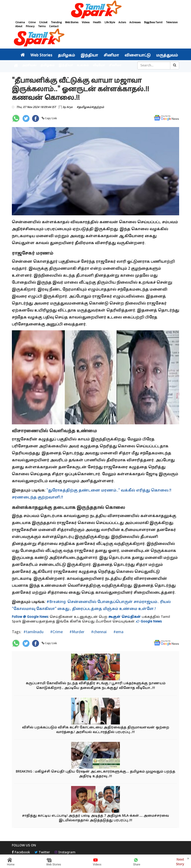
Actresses (135, 22)
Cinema (20, 22)
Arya (69, 107)
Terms (42, 26)
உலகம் (83, 66)
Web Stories (72, 22)
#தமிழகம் (84, 107)
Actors (122, 22)
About (19, 26)
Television (172, 22)
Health (97, 22)
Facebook (21, 853)
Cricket (43, 22)
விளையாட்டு (138, 56)
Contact (54, 26)
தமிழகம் (66, 56)
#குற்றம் (98, 107)
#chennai (98, 632)
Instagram (65, 853)
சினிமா (111, 56)
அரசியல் (29, 66)
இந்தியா (89, 56)
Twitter (42, 853)
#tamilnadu (33, 632)
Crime (32, 22)
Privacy (30, 26)
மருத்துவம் (167, 56)
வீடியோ (99, 66)
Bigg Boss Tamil (153, 22)
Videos (86, 22)
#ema (118, 632)
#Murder (76, 632)
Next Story (180, 861)
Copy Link (51, 118)
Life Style (110, 22)
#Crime (56, 632)
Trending (56, 22)
